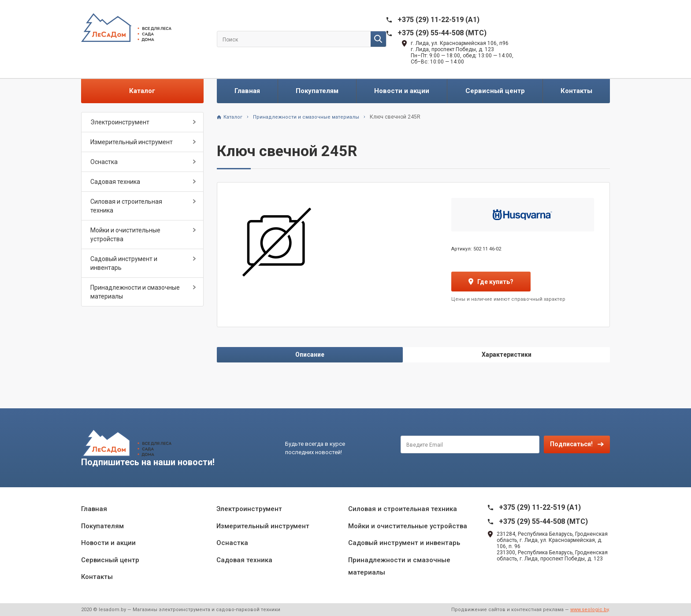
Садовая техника (115, 182)
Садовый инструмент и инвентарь (124, 263)
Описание (310, 355)
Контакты (576, 91)
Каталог (142, 91)
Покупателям (317, 91)
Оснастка (104, 162)
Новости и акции (402, 91)
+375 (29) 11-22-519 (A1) (438, 20)
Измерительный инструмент (132, 142)
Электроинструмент (120, 122)
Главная (247, 91)
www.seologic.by (589, 610)
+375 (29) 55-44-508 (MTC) (442, 33)
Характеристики (507, 355)
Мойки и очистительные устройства (125, 235)
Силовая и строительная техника (126, 206)
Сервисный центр (495, 91)
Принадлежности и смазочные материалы (135, 292)
